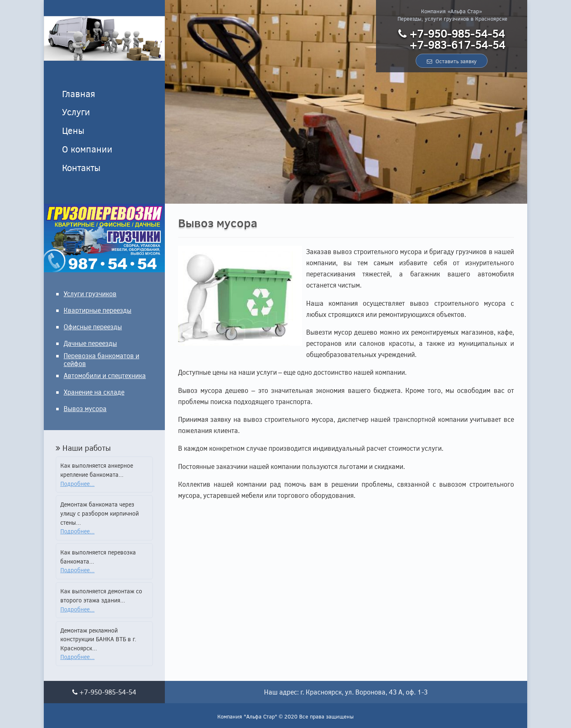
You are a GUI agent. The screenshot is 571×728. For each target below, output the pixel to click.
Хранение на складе (94, 392)
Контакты (81, 167)
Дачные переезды (90, 343)
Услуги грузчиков (90, 294)
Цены (73, 130)
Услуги (76, 112)
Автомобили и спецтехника (105, 375)
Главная (79, 93)
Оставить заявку (452, 61)
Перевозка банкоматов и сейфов (101, 359)
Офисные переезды (93, 327)
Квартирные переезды (98, 310)
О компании (87, 149)
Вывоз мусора (85, 408)
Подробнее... (77, 483)
